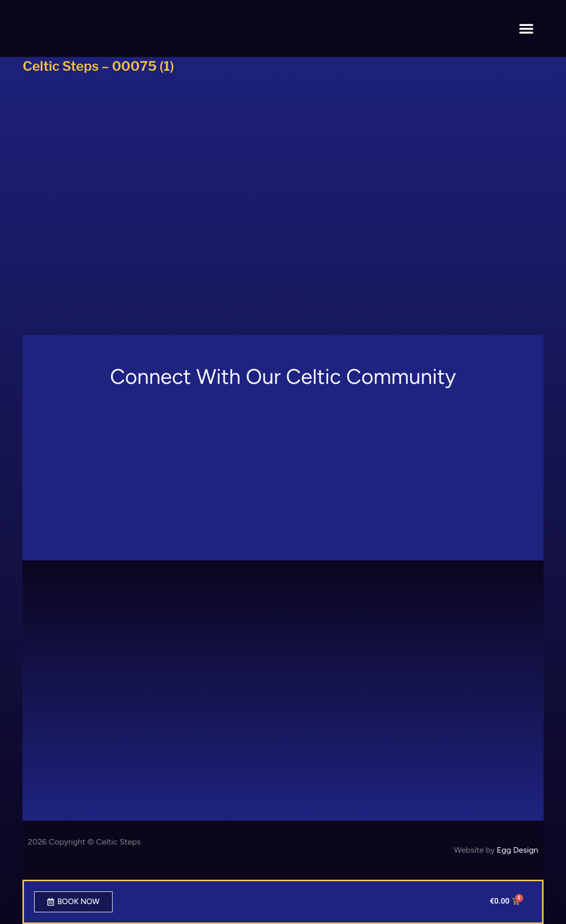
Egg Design (517, 850)
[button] (526, 29)
